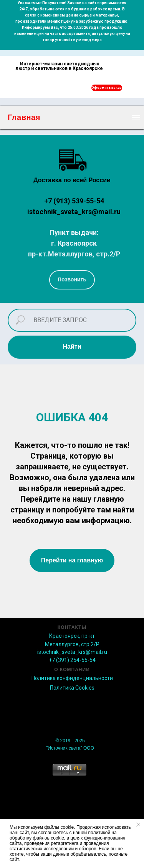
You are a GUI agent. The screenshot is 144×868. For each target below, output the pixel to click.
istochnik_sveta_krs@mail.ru (74, 212)
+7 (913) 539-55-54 (74, 201)
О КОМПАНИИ (72, 670)
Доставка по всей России (72, 180)
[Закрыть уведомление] (138, 825)
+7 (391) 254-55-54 (72, 660)
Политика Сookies (72, 688)
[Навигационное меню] (136, 118)
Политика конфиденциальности (72, 678)
